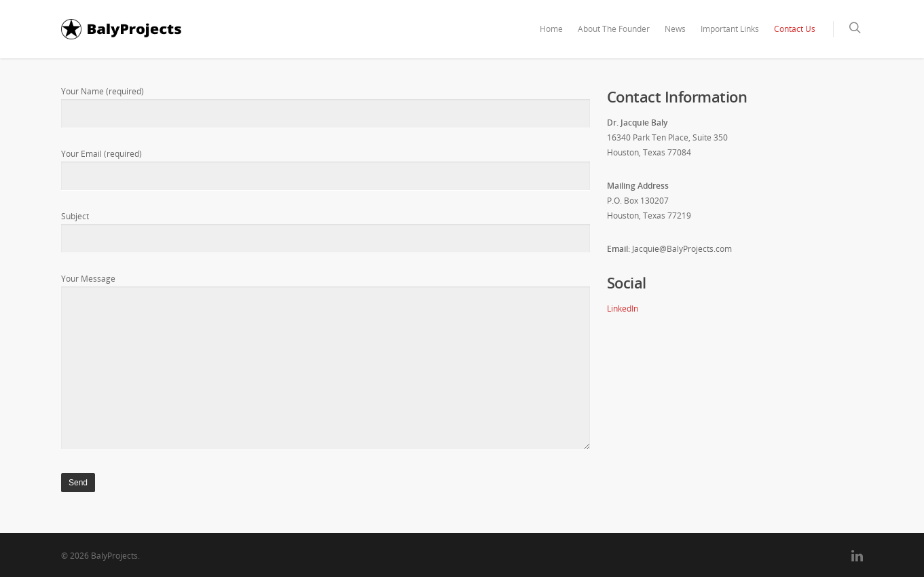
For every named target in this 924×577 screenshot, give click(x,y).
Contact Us (795, 29)
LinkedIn (623, 309)
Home (551, 29)
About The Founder (614, 29)
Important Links (730, 29)
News (675, 29)
